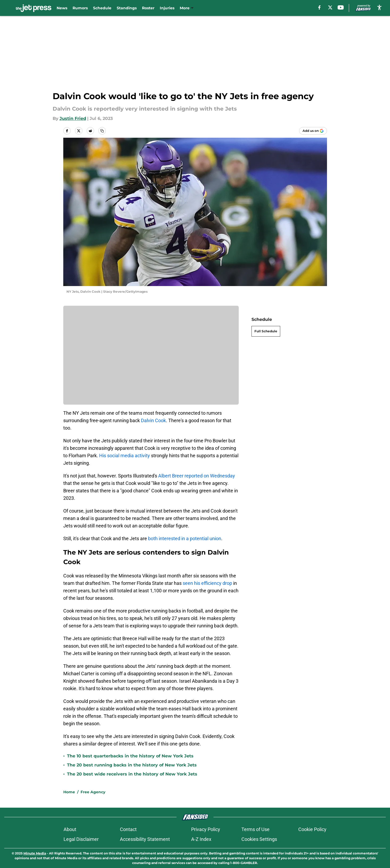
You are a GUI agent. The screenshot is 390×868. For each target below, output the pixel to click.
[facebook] (319, 7)
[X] (330, 7)
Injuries (167, 8)
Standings (127, 8)
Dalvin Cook (153, 420)
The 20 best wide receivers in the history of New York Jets (132, 774)
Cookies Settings (259, 839)
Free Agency (93, 792)
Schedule (102, 8)
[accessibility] (379, 7)
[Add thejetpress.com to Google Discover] (313, 131)
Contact (128, 829)
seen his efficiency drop (207, 583)
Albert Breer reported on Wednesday (197, 476)
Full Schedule (266, 331)
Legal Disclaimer (81, 839)
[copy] (102, 131)
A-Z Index (201, 839)
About (70, 829)
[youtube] (341, 7)
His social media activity (125, 456)
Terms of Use (255, 829)
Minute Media (35, 853)
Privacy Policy (206, 829)
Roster (148, 8)
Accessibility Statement (145, 839)
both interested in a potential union (185, 538)
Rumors (80, 8)
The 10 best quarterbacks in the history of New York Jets (130, 756)
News (62, 8)
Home (69, 792)
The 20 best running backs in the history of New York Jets (132, 765)
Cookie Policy (312, 829)
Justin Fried (73, 118)
